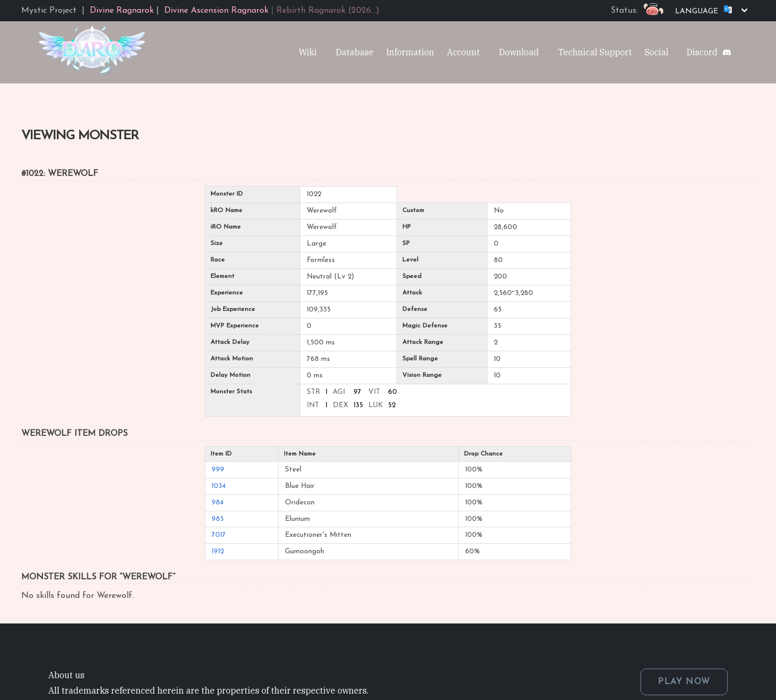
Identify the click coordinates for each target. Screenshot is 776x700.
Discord (702, 52)
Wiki (308, 52)
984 (218, 503)
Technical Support (595, 52)
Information (410, 52)
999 (218, 470)
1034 (219, 486)
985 (218, 519)
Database (355, 52)
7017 (219, 535)
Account (463, 52)
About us (66, 675)
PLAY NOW (684, 682)
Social (657, 52)
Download (519, 52)
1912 (218, 551)
